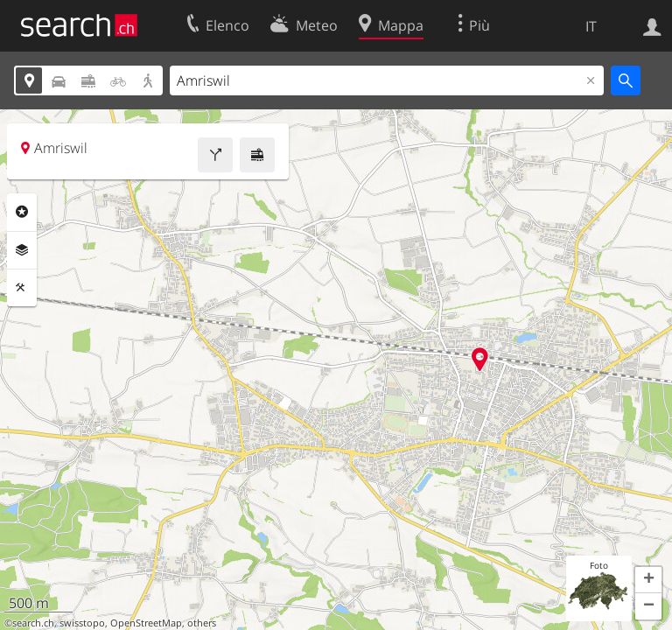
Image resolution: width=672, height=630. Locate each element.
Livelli (22, 250)
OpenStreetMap (146, 623)
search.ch (33, 623)
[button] (648, 580)
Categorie (22, 212)
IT (591, 26)
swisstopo (82, 623)
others (202, 623)
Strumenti (22, 288)
